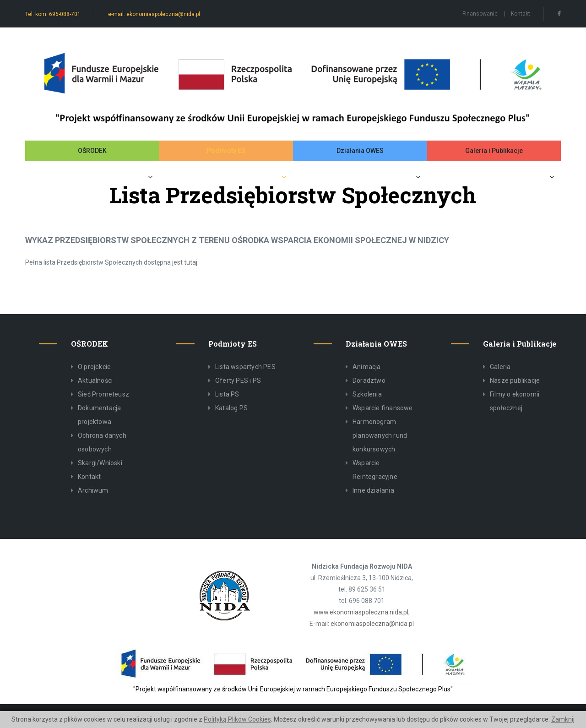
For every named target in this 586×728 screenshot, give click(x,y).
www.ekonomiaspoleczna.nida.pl (361, 612)
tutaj (191, 262)
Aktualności (95, 380)
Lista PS (227, 394)
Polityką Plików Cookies (237, 719)
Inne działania (373, 490)
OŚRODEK (92, 151)
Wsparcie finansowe (383, 408)
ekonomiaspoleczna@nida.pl (372, 624)
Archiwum (93, 490)
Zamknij (563, 719)
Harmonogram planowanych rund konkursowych (380, 435)
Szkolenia (367, 394)
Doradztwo (369, 380)
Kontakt (521, 14)
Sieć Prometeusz (103, 394)
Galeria (500, 367)
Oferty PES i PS (238, 380)
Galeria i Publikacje (494, 151)
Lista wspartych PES (245, 367)
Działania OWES (360, 151)
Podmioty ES (226, 151)
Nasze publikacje (515, 380)
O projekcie (94, 367)
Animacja (367, 367)
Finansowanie (480, 14)
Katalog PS (231, 408)
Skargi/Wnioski (100, 463)
